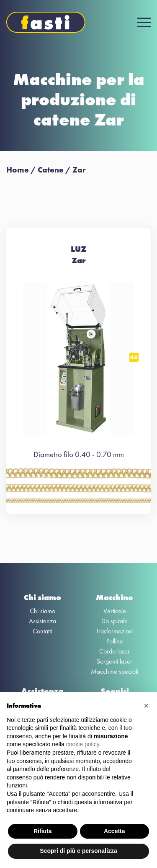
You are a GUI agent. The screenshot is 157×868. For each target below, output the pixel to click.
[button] (146, 706)
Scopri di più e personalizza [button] (78, 851)
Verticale (115, 611)
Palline (115, 641)
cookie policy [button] (83, 744)
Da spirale (115, 621)
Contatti (42, 631)
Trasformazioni (115, 631)
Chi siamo (42, 611)
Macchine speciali (115, 671)
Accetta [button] (115, 831)
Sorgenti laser (115, 661)
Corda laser (115, 651)
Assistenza (42, 621)
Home (18, 170)
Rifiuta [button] (43, 831)
